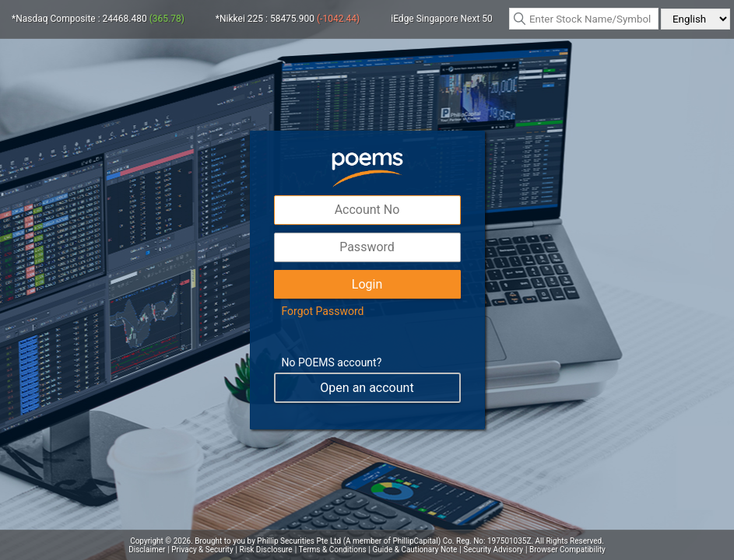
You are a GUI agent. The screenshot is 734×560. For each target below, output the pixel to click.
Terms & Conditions (332, 549)
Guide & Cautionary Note (415, 549)
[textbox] (584, 19)
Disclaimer (147, 549)
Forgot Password (323, 311)
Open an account (367, 388)
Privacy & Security (202, 549)
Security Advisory (493, 549)
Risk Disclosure (266, 549)
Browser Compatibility (567, 549)
